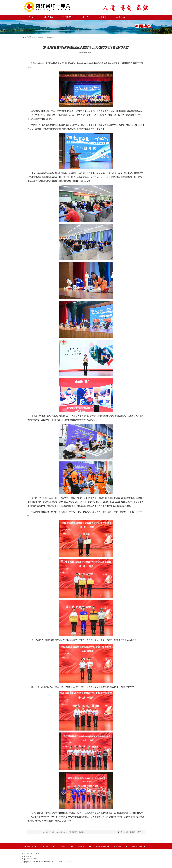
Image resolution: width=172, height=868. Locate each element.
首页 (31, 17)
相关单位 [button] (63, 847)
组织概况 (49, 17)
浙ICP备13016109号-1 (65, 862)
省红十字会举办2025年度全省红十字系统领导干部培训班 (65, 832)
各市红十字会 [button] (101, 847)
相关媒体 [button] (81, 847)
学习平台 (121, 17)
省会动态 (49, 37)
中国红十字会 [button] (28, 847)
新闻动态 (67, 17)
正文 (56, 37)
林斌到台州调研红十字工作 (133, 832)
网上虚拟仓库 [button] (137, 847)
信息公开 (103, 17)
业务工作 (85, 17)
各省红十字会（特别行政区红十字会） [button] (48, 847)
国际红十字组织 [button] (120, 847)
